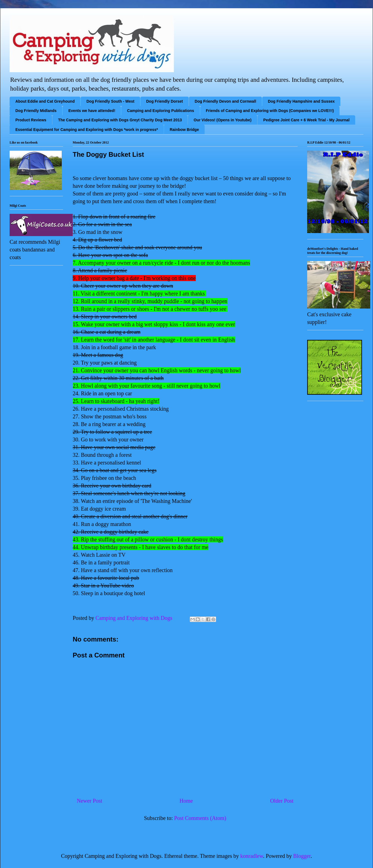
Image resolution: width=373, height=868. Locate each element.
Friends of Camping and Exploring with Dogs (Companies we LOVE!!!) (270, 111)
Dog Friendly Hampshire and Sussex (301, 101)
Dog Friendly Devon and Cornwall (225, 101)
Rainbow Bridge (184, 130)
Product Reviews (31, 120)
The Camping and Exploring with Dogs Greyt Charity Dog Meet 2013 (120, 120)
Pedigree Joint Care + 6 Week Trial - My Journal (306, 120)
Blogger (302, 856)
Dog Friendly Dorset (165, 101)
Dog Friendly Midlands (36, 111)
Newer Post (90, 801)
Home (186, 801)
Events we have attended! (92, 111)
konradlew (252, 856)
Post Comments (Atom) (200, 818)
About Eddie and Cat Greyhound (45, 101)
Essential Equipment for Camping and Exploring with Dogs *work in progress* (87, 130)
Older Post (282, 801)
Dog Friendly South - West (110, 101)
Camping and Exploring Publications (160, 111)
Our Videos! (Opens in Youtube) (223, 120)
